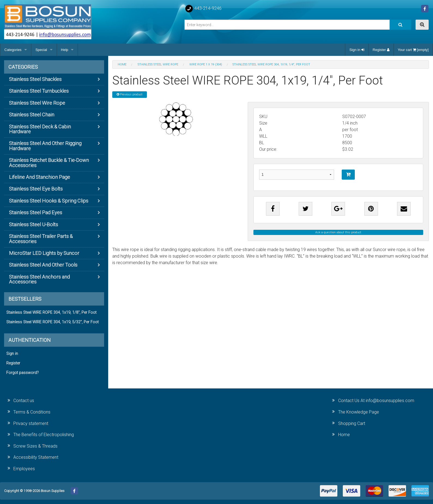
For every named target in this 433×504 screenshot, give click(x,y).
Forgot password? (22, 373)
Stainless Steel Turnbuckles (39, 91)
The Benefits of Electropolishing (44, 435)
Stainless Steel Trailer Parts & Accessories (41, 239)
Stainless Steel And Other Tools (43, 265)
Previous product (130, 94)
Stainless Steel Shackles (35, 79)
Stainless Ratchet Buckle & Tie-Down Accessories (49, 163)
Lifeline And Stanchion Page (40, 177)
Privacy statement (31, 423)
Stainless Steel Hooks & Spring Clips (49, 201)
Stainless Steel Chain (32, 115)
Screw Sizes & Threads (35, 446)
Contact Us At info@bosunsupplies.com (376, 401)
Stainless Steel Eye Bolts (36, 189)
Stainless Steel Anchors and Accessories (39, 279)
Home (344, 435)
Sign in (357, 50)
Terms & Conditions (32, 412)
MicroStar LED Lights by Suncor (44, 253)
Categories (13, 50)
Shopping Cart (352, 423)
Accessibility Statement (36, 457)
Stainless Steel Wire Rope (37, 103)
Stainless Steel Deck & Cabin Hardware (40, 129)
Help (65, 50)
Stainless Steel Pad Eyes (36, 212)
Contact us (24, 401)
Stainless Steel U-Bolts (34, 224)
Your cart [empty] (413, 50)
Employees (24, 469)
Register (381, 50)
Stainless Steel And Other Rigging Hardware (45, 146)
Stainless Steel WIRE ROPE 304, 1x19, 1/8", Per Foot (51, 313)
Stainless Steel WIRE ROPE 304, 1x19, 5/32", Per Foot (52, 322)
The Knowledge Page (359, 412)
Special (41, 50)
